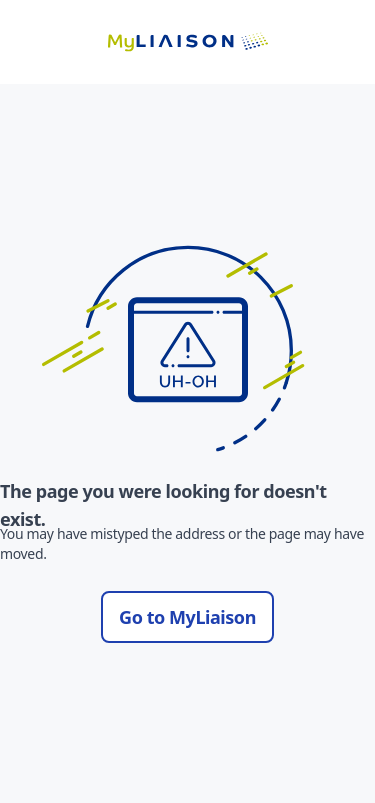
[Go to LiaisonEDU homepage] (188, 42)
